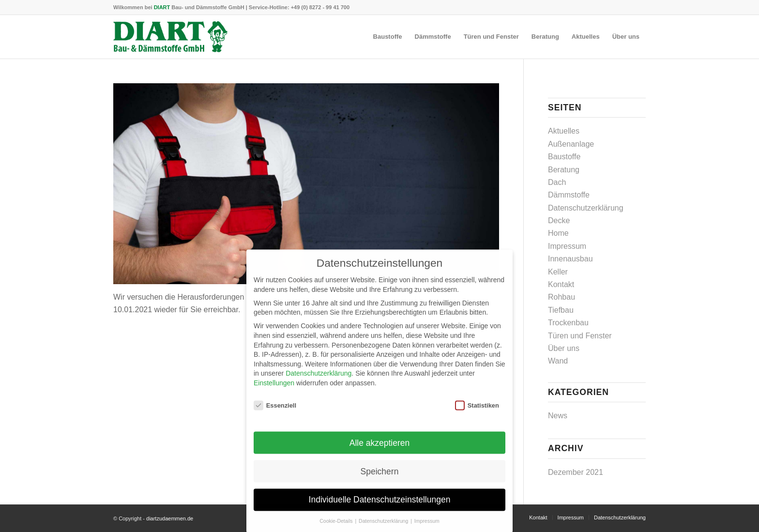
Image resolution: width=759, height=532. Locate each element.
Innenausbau (570, 259)
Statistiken (477, 413)
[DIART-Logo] (170, 37)
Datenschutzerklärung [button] (384, 528)
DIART (162, 7)
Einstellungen (274, 390)
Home (558, 233)
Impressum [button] (427, 528)
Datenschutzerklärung (586, 208)
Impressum (567, 246)
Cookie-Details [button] (337, 528)
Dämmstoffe (569, 195)
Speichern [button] (380, 478)
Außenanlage (571, 144)
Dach (557, 182)
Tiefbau (561, 310)
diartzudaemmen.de (170, 518)
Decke (559, 220)
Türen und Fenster (580, 336)
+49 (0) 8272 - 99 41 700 (320, 7)
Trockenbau (568, 323)
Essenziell (275, 413)
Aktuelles (564, 131)
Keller (558, 272)
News (558, 416)
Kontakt (561, 284)
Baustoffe (564, 157)
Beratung (564, 170)
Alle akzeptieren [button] (380, 450)
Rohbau (562, 297)
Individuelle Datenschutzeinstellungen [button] (380, 507)
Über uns (564, 348)
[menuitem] (388, 37)
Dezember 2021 (576, 472)
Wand (558, 361)
